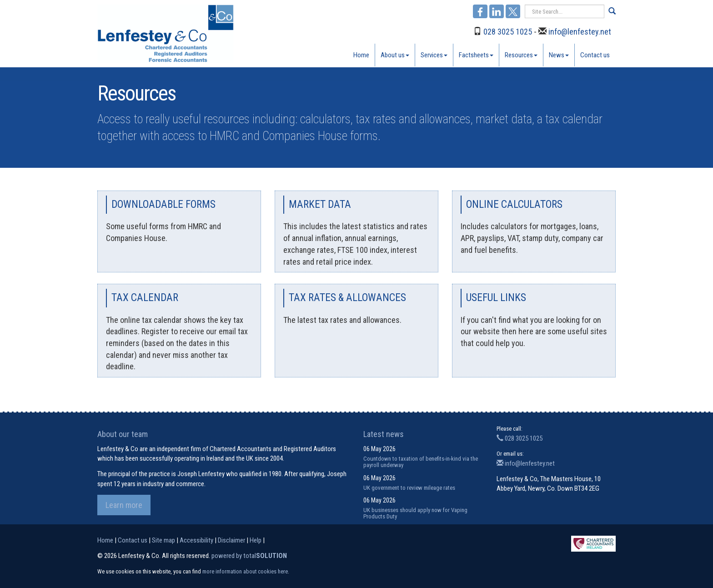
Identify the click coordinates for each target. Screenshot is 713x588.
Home (361, 55)
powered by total (249, 556)
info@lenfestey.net (580, 32)
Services (434, 55)
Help (256, 540)
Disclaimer (231, 540)
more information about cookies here (245, 571)
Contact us (595, 55)
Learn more (124, 505)
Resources (521, 55)
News (559, 55)
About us (395, 55)
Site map (163, 540)
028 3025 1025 (508, 32)
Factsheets (476, 55)
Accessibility (196, 540)
